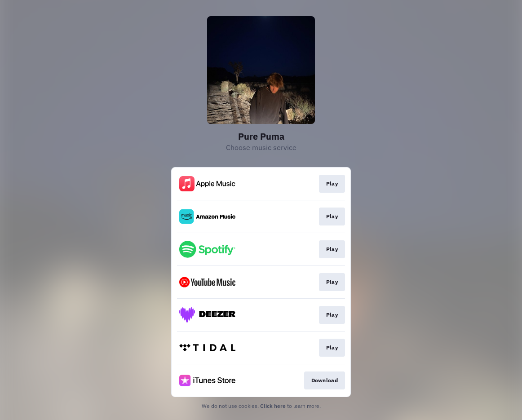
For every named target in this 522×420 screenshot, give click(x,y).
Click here (273, 406)
